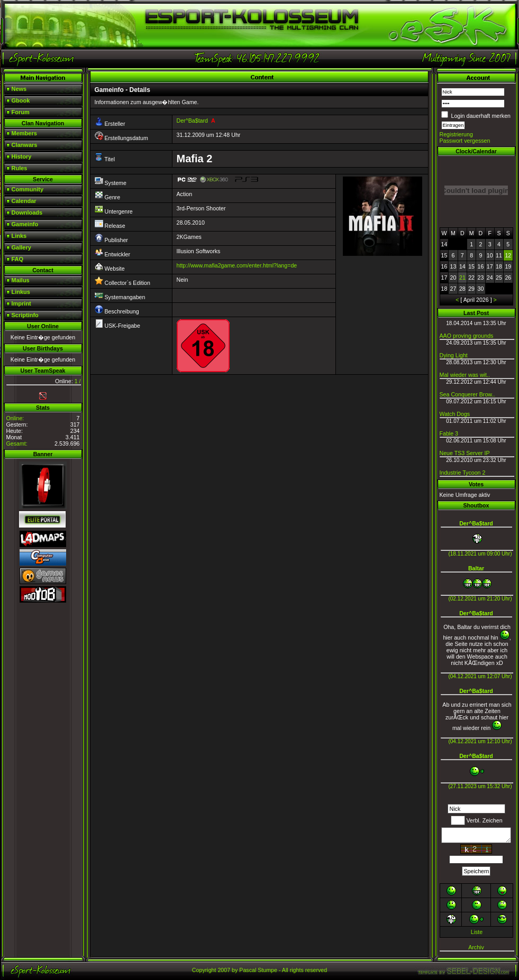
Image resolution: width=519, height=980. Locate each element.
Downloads (27, 212)
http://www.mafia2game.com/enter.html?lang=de (237, 265)
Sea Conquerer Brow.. (467, 394)
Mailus (21, 280)
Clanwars (25, 145)
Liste (477, 932)
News (19, 89)
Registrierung (456, 134)
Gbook (21, 100)
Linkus (21, 292)
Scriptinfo (25, 315)
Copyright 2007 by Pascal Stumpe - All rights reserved (259, 970)
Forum (21, 112)
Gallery (21, 247)
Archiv (476, 947)
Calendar (24, 201)
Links (19, 236)
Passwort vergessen (465, 141)
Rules (20, 168)
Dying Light (454, 355)
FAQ (18, 259)
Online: (15, 418)
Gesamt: (17, 443)
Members (24, 133)
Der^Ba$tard (193, 121)
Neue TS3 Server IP (465, 453)
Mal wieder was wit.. (465, 375)
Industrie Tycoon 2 (463, 473)
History (22, 156)
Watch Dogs (455, 414)
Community (28, 189)
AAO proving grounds (467, 336)
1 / (78, 381)
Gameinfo (25, 224)
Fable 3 (449, 433)
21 (462, 278)
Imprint (21, 303)
